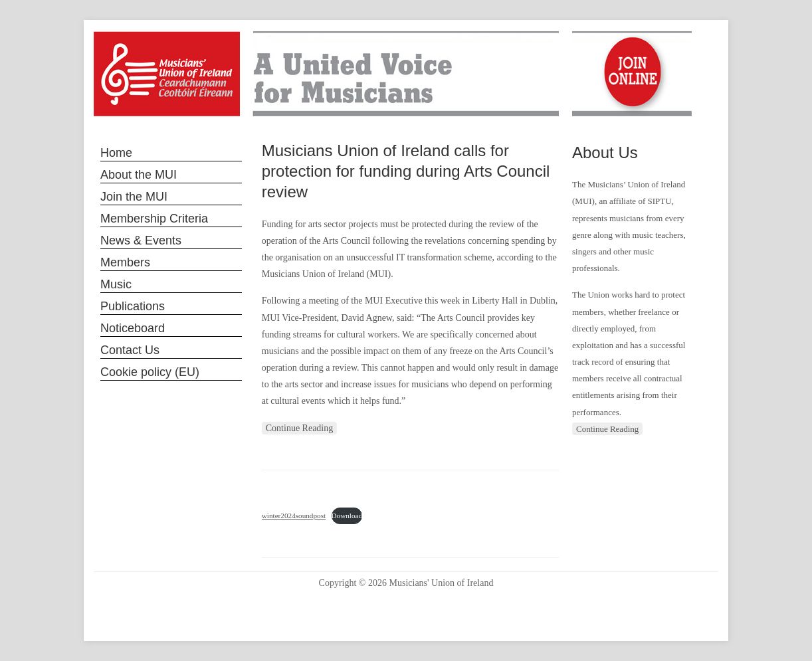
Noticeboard (133, 328)
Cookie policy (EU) (150, 372)
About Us (605, 152)
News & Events (141, 240)
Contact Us (130, 350)
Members (125, 262)
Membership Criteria (154, 219)
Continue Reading (300, 428)
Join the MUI (134, 197)
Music (116, 284)
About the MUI (139, 175)
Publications (133, 306)
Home (116, 153)
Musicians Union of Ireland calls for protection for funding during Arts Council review (406, 171)
